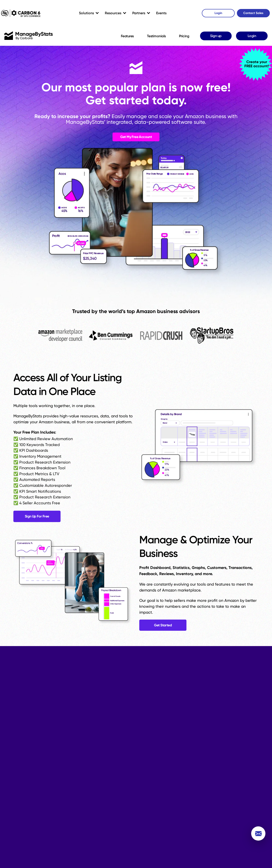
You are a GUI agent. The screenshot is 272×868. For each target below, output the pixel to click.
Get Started (163, 627)
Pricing (184, 36)
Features (127, 36)
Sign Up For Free (38, 518)
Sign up (216, 36)
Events (161, 13)
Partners (139, 13)
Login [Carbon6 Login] (218, 13)
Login (252, 36)
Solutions (86, 13)
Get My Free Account (136, 138)
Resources (113, 13)
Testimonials (156, 36)
